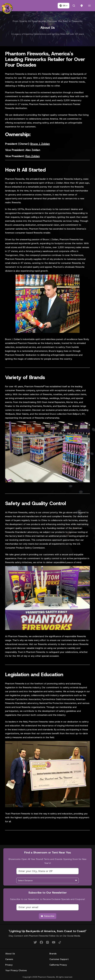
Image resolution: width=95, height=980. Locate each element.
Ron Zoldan (33, 156)
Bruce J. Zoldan (40, 144)
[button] (64, 6)
